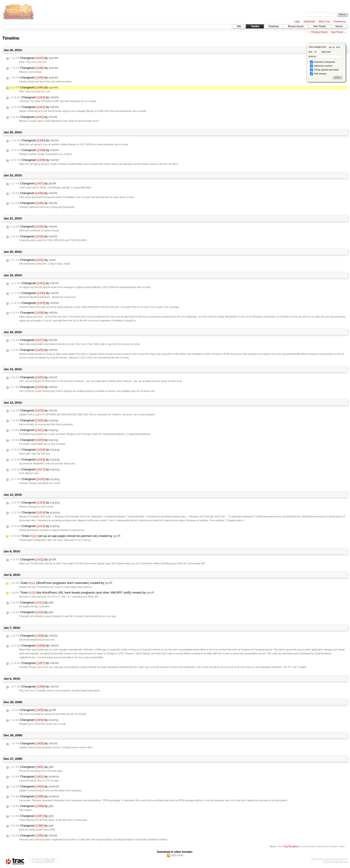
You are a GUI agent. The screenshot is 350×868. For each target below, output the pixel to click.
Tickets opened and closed (324, 70)
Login (297, 22)
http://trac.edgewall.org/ (336, 862)
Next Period (337, 32)
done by (325, 56)
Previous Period (319, 32)
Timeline (255, 26)
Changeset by (34, 58)
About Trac (324, 22)
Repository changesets (322, 62)
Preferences (340, 22)
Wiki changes (318, 74)
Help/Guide (309, 22)
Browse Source (296, 26)
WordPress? (54, 597)
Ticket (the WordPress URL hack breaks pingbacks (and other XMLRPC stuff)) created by (82, 593)
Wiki (239, 26)
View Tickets (319, 26)
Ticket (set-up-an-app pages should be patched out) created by (65, 536)
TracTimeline (291, 846)
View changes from (326, 47)
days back (322, 52)
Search (339, 26)
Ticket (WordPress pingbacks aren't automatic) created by (61, 583)
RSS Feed (177, 855)
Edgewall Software (45, 862)
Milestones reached (321, 66)
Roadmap (274, 26)
